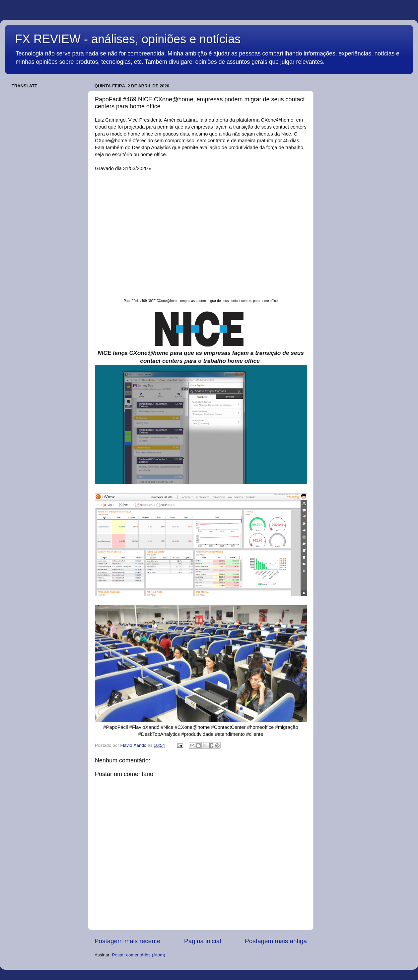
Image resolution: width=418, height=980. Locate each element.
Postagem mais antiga (276, 941)
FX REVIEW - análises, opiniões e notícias (128, 39)
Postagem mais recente (127, 941)
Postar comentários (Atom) (139, 955)
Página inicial (203, 941)
